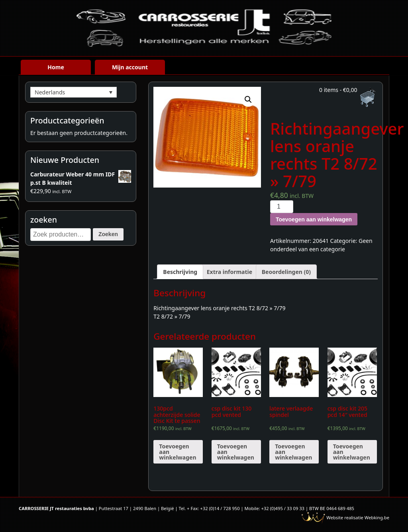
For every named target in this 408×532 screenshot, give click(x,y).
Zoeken (108, 234)
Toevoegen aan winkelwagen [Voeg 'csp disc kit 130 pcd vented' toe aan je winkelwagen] (236, 452)
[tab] (180, 272)
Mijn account (130, 67)
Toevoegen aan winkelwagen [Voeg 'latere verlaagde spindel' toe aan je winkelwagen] (293, 452)
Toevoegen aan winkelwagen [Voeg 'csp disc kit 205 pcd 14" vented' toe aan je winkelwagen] (352, 452)
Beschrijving (180, 272)
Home (56, 67)
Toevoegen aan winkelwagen (314, 219)
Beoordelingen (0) (286, 272)
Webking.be (377, 517)
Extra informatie (229, 272)
